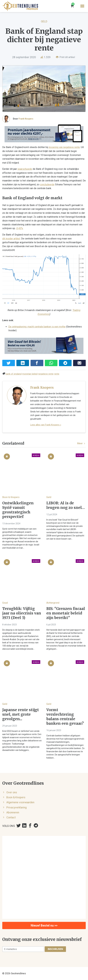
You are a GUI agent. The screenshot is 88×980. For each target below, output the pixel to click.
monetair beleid (30, 374)
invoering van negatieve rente (64, 147)
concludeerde (47, 185)
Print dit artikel (65, 57)
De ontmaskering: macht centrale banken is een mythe (37, 327)
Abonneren (13, 812)
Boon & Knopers (11, 497)
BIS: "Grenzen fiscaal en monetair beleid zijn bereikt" (66, 613)
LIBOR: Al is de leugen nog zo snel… (66, 505)
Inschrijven (55, 949)
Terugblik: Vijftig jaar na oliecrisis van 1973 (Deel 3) (22, 613)
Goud (5, 603)
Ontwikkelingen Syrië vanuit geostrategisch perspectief (18, 510)
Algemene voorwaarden (20, 802)
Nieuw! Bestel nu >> (44, 925)
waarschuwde (25, 169)
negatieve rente (46, 374)
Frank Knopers (26, 119)
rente (57, 374)
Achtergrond (53, 603)
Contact (11, 817)
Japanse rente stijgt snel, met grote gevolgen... (21, 714)
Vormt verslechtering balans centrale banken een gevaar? (65, 717)
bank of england (14, 374)
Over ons (12, 792)
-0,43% (19, 228)
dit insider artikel (11, 239)
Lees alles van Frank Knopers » (46, 425)
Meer (81, 443)
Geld (44, 21)
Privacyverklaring (16, 808)
